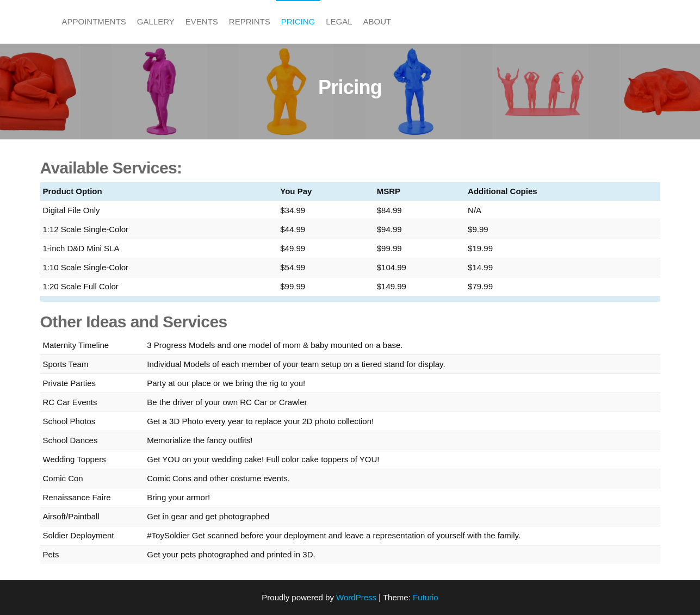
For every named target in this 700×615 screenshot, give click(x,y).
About (377, 21)
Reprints (250, 21)
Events (202, 21)
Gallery (156, 21)
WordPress (356, 597)
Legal (339, 21)
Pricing (298, 21)
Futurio (426, 597)
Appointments (94, 21)
